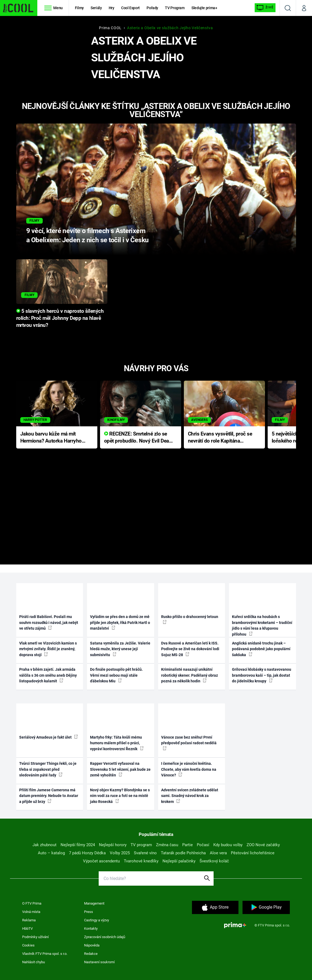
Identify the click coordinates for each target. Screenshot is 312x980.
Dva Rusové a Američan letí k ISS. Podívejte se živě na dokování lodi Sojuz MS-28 (190, 649)
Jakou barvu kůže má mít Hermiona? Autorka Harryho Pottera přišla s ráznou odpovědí (51, 438)
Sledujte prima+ (204, 8)
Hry (112, 8)
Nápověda (92, 945)
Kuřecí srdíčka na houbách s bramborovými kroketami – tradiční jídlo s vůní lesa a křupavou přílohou (262, 625)
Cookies (28, 945)
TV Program (175, 8)
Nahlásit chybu (34, 962)
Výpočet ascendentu (101, 861)
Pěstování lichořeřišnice (253, 853)
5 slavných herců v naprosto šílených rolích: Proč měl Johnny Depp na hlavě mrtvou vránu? (60, 318)
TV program (141, 845)
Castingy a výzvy (97, 920)
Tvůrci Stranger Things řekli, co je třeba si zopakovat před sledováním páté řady (48, 769)
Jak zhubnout (44, 845)
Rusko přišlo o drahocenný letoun (190, 619)
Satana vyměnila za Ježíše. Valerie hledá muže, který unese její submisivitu (120, 649)
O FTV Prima (32, 903)
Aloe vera (218, 853)
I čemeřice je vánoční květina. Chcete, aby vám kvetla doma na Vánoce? (189, 769)
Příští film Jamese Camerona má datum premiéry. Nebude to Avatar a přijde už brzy (49, 796)
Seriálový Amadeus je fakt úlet (49, 737)
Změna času (167, 845)
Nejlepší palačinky (179, 861)
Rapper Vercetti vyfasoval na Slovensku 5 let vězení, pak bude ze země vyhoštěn (120, 769)
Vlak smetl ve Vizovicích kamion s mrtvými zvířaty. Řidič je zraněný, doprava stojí (48, 649)
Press (89, 912)
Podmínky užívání (35, 937)
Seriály (96, 8)
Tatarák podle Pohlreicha (183, 853)
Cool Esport (130, 8)
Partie (187, 845)
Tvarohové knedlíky (141, 861)
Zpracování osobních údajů (105, 937)
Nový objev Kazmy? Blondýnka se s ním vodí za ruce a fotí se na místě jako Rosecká (120, 796)
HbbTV (27, 928)
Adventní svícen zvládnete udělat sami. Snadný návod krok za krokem (190, 796)
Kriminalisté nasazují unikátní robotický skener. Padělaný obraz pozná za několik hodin (190, 675)
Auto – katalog (51, 853)
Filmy (79, 8)
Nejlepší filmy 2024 (78, 845)
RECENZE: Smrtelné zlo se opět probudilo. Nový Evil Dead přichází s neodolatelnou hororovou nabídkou (138, 438)
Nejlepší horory (113, 845)
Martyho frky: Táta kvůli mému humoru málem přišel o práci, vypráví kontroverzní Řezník (117, 743)
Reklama (29, 920)
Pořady (152, 8)
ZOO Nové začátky (263, 845)
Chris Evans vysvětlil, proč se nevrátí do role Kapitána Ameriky (220, 438)
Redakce (91, 954)
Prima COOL (110, 28)
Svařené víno (145, 853)
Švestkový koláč (214, 861)
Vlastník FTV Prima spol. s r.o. (45, 954)
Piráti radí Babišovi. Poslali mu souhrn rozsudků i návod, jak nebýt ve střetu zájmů (49, 622)
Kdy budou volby (228, 845)
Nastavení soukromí (99, 962)
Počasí (203, 845)
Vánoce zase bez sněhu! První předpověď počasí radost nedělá (189, 743)
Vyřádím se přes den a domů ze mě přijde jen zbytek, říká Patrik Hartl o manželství (120, 622)
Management (94, 903)
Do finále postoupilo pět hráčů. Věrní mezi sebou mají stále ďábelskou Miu (116, 675)
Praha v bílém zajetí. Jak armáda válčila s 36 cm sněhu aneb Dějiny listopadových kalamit (48, 675)
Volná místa (31, 912)
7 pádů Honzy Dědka (87, 853)
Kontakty (91, 928)
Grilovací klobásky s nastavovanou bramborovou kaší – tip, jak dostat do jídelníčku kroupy (262, 675)
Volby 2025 (120, 853)
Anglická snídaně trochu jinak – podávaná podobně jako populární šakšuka (261, 649)
